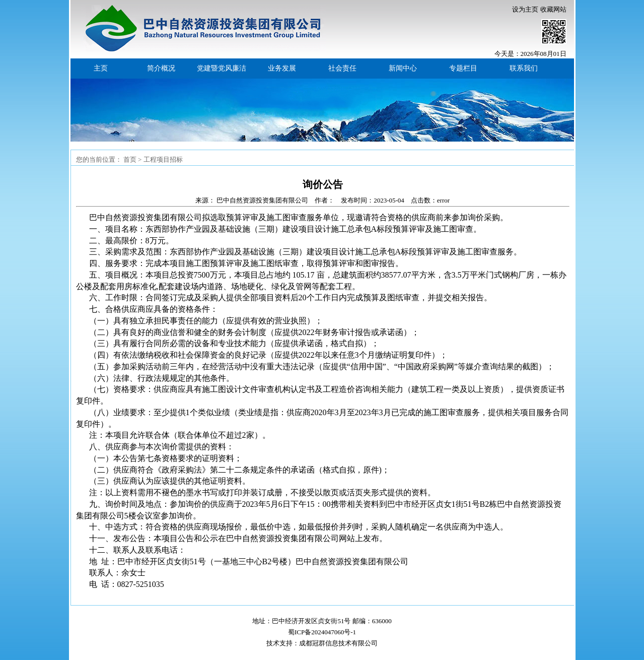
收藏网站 (553, 9)
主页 (101, 68)
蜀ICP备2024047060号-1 (322, 632)
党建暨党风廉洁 (222, 68)
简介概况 (161, 68)
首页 (130, 159)
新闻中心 (403, 68)
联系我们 (524, 68)
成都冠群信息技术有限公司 (338, 643)
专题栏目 (463, 68)
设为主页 (525, 9)
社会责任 (342, 68)
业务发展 (282, 68)
